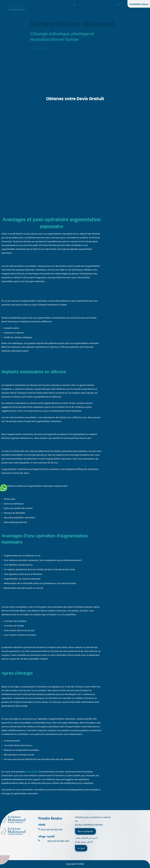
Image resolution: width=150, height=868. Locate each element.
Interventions (68, 5)
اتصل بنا (81, 848)
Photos (90, 5)
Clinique (81, 5)
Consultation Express (139, 4)
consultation (32, 772)
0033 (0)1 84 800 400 (58, 841)
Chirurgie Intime (110, 5)
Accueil (33, 5)
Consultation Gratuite (42, 48)
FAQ (98, 5)
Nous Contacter (85, 831)
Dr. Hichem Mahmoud (49, 5)
